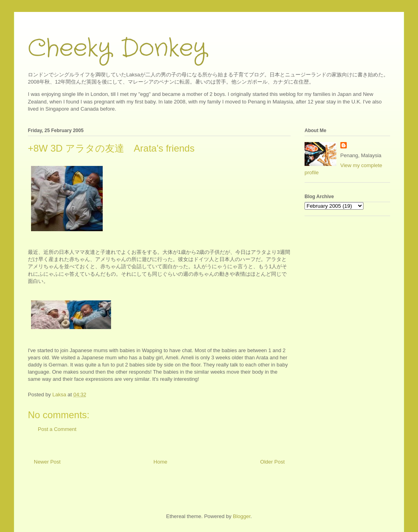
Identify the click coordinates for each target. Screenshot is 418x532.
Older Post (272, 462)
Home (161, 462)
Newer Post (47, 462)
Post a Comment (57, 429)
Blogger (242, 516)
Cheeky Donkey (117, 49)
